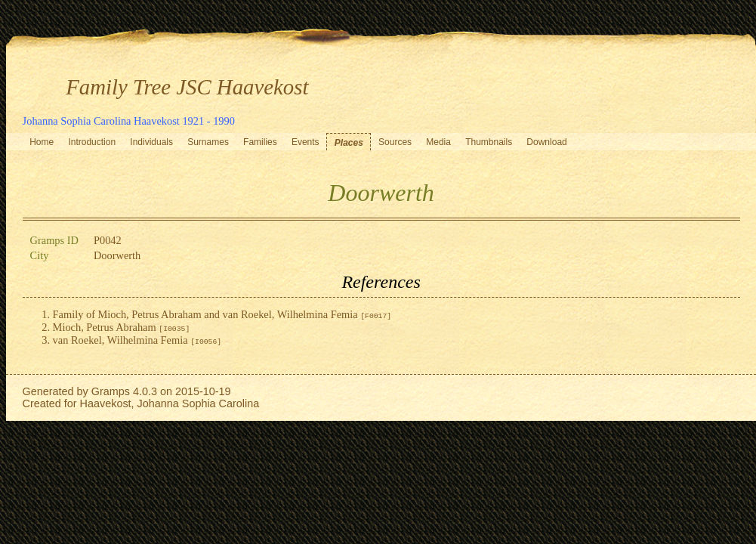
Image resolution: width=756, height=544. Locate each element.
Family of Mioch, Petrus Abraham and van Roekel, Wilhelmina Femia (222, 314)
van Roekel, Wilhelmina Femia (137, 340)
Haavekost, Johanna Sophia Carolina (170, 403)
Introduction (92, 142)
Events (305, 142)
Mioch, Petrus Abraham (122, 327)
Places (349, 143)
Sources (395, 142)
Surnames (208, 142)
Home (42, 142)
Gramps (111, 391)
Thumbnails (489, 142)
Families (260, 142)
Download (546, 142)
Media (438, 142)
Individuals (151, 142)
